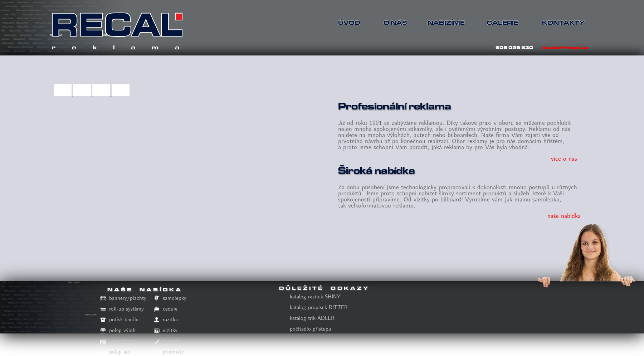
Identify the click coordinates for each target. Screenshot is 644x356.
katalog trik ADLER (312, 318)
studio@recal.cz (565, 47)
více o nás (564, 159)
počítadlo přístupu (311, 329)
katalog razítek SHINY (315, 297)
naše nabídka (564, 216)
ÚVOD (349, 23)
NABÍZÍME (445, 23)
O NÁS (395, 23)
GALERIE (503, 23)
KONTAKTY (560, 23)
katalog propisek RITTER (319, 307)
